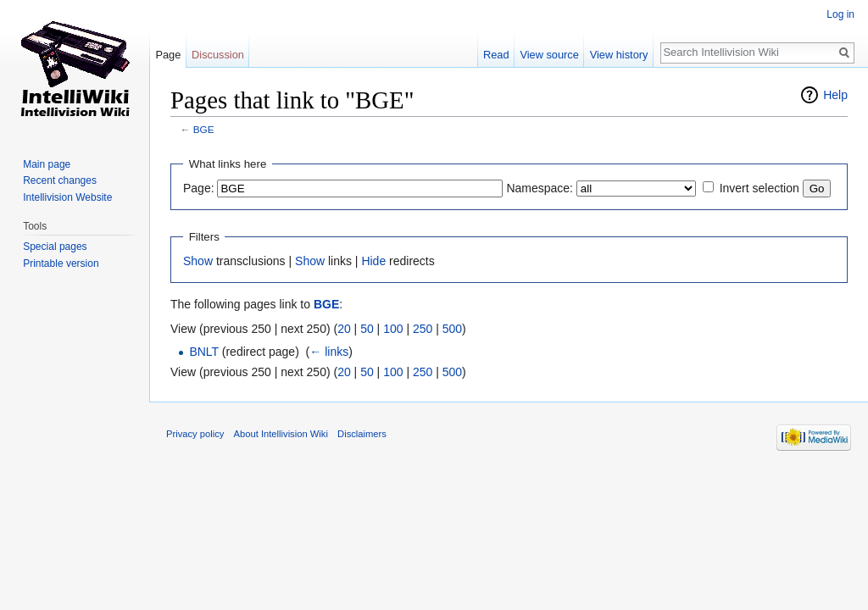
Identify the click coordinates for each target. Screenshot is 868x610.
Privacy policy (195, 434)
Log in (840, 14)
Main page (47, 164)
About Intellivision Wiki (281, 434)
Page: (199, 188)
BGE (204, 129)
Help (835, 95)
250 (423, 329)
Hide (373, 261)
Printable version (61, 263)
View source (549, 55)
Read (496, 55)
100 (393, 329)
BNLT (204, 352)
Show (198, 261)
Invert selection (759, 188)
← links (329, 352)
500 (452, 329)
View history (619, 55)
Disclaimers (362, 434)
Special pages (55, 247)
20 (344, 329)
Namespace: (540, 188)
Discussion (218, 55)
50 (367, 329)
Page (168, 55)
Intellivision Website (67, 197)
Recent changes (60, 180)
